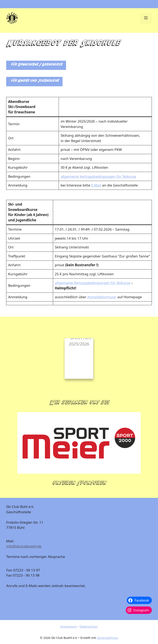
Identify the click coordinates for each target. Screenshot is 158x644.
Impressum (69, 626)
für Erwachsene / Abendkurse (36, 65)
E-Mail (96, 185)
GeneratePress (107, 638)
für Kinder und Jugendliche (34, 81)
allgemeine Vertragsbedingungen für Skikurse (98, 176)
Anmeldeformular (102, 297)
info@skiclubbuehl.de (24, 546)
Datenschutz (89, 626)
